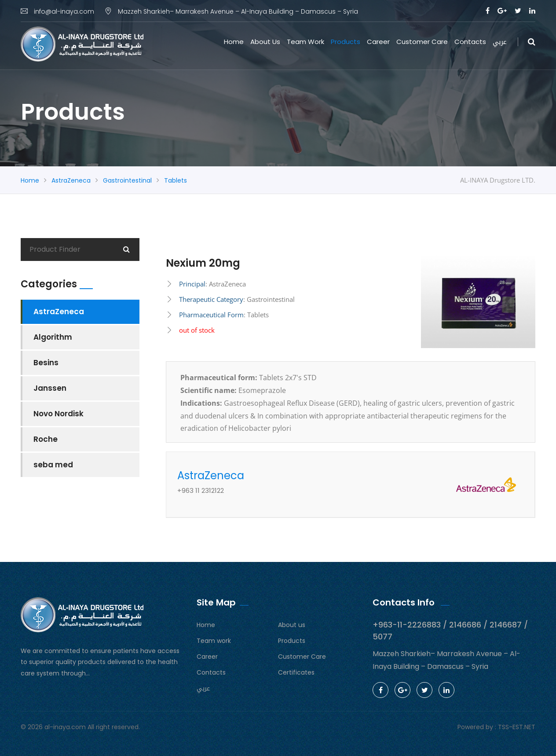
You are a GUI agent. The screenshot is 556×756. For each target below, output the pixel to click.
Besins (46, 363)
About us (265, 42)
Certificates (296, 672)
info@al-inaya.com (57, 11)
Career (378, 42)
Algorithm (53, 337)
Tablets (176, 180)
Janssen (50, 388)
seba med (53, 465)
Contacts (470, 42)
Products (346, 42)
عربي (500, 42)
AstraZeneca (71, 180)
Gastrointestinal (127, 180)
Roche (46, 439)
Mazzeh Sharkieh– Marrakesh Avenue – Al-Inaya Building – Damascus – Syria (231, 11)
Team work (305, 42)
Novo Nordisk (59, 414)
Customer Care (422, 42)
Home (234, 42)
